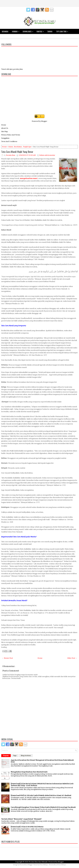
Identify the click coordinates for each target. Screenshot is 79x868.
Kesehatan (6, 37)
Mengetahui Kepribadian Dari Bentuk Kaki (29, 772)
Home (4, 125)
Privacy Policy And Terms (11, 135)
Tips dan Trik (63, 31)
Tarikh (50, 31)
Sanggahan (5, 138)
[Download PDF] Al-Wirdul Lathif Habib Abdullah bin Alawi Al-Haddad (41, 795)
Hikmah (16, 31)
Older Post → (72, 658)
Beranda (5, 31)
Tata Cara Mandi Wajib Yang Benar (17, 152)
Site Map (4, 131)
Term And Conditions (9, 141)
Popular (6, 756)
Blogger (44, 121)
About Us (5, 128)
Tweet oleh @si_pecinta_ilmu (12, 69)
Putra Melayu (44, 865)
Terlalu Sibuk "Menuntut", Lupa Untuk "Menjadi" (22, 819)
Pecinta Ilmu (23, 865)
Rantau (41, 31)
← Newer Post (7, 658)
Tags (15, 756)
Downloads (29, 31)
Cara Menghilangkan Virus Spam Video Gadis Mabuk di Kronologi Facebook (43, 807)
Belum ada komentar (47, 155)
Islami (11, 147)
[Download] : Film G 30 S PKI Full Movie (27, 827)
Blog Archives (26, 756)
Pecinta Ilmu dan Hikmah (38, 862)
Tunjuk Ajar (27, 147)
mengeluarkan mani (29, 178)
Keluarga (17, 37)
